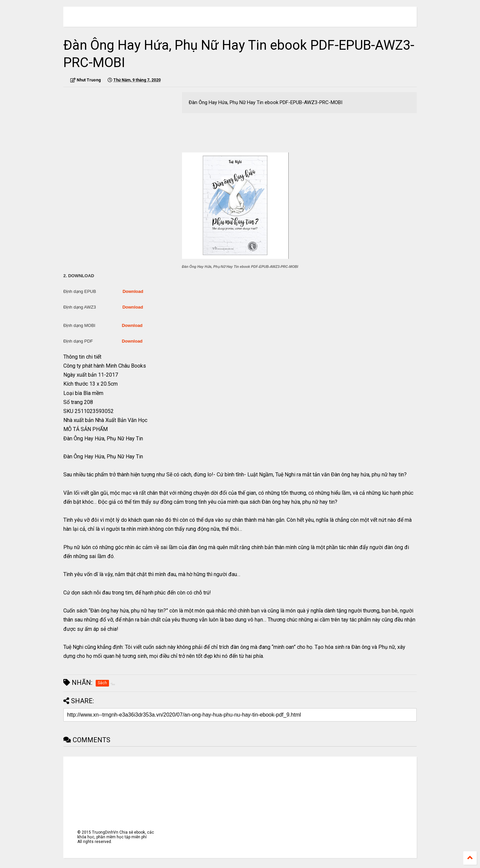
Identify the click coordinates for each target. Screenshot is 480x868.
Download (133, 291)
